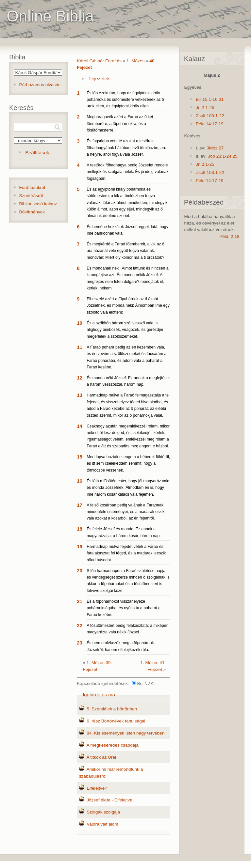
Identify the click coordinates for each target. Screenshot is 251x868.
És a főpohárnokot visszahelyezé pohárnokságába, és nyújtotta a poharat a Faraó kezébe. (124, 608)
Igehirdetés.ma (99, 695)
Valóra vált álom (102, 824)
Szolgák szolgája (103, 812)
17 (80, 505)
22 (80, 625)
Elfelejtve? (97, 788)
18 (80, 529)
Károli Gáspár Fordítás (99, 61)
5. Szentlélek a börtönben (112, 709)
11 (80, 347)
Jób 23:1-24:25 (223, 156)
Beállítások (37, 153)
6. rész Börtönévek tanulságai (116, 721)
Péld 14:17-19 (210, 124)
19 (80, 546)
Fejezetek (99, 78)
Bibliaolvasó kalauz (38, 204)
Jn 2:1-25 (205, 108)
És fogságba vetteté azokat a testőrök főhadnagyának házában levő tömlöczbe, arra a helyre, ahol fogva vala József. (127, 148)
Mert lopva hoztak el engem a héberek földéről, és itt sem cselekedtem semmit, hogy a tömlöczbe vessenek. (128, 464)
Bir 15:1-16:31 (210, 99)
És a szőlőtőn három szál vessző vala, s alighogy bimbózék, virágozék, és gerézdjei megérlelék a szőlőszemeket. (125, 330)
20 (80, 571)
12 (80, 378)
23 (80, 643)
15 (80, 457)
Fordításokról (32, 187)
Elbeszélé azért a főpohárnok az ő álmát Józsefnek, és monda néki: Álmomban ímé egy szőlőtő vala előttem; (128, 306)
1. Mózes (135, 61)
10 (80, 323)
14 (80, 426)
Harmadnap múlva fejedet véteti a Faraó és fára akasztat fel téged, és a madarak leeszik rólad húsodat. (126, 553)
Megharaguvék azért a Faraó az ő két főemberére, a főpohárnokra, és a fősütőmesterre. (120, 124)
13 (80, 395)
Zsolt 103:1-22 (210, 116)
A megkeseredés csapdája (112, 745)
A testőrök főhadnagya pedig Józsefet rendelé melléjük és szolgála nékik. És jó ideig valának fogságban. (127, 172)
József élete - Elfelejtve (109, 800)
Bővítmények (32, 212)
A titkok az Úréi (101, 757)
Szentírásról (31, 196)
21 (80, 601)
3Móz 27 (215, 148)
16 (80, 481)
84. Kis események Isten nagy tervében (125, 733)
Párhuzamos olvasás (40, 85)
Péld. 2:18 (229, 236)
